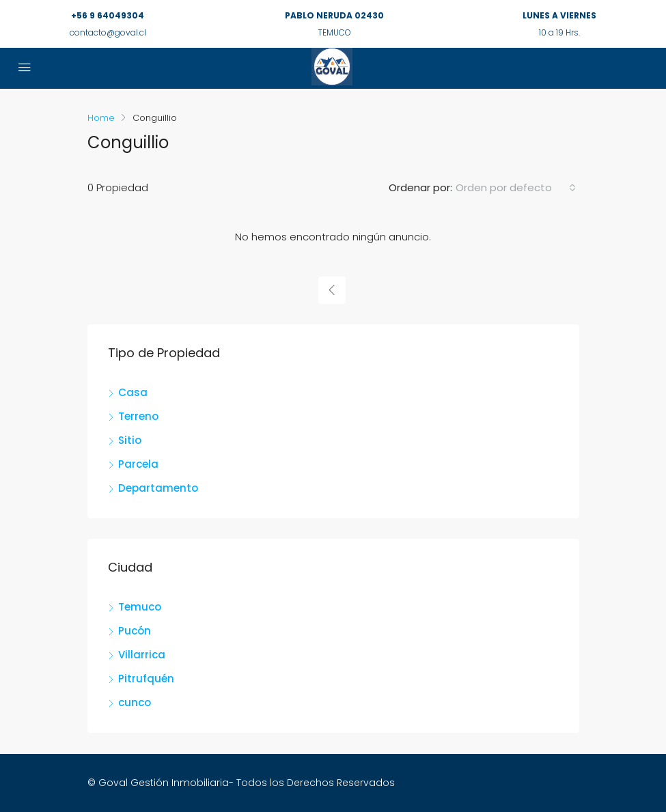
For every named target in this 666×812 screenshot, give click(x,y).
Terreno (138, 416)
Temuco (140, 607)
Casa (133, 392)
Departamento (158, 488)
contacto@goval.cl (108, 32)
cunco (135, 702)
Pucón (135, 631)
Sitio (130, 440)
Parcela (138, 464)
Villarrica (142, 655)
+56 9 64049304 (108, 15)
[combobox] (516, 188)
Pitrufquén (146, 678)
